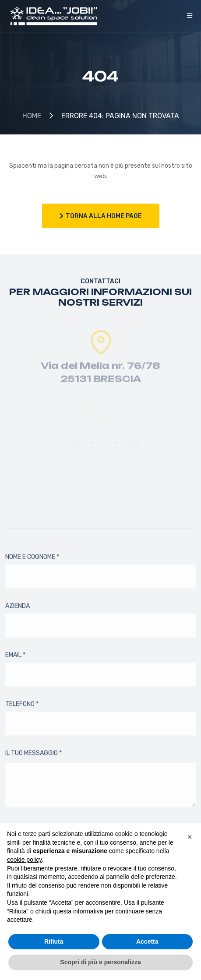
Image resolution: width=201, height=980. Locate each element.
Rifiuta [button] (54, 941)
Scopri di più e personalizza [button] (100, 962)
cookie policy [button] (24, 860)
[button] (190, 837)
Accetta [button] (147, 941)
